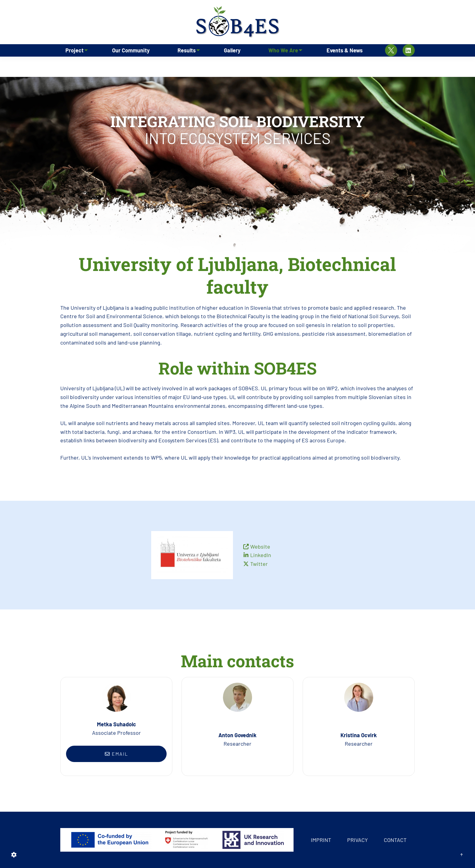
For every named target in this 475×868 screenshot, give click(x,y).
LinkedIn (261, 555)
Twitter (259, 564)
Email (116, 754)
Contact (395, 840)
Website (260, 546)
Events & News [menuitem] (345, 65)
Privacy (357, 840)
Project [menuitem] (73, 65)
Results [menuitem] (185, 65)
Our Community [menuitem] (131, 65)
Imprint (321, 840)
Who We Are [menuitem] (282, 65)
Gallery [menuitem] (233, 65)
